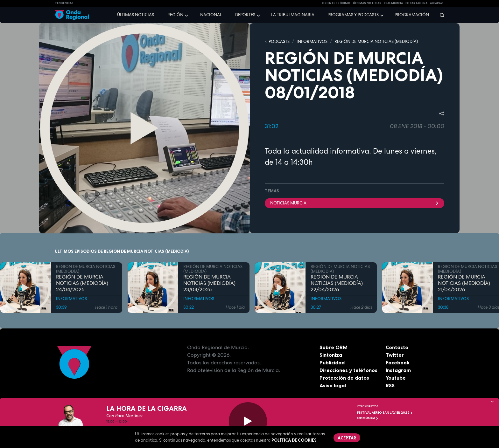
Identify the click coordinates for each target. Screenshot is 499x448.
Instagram (398, 370)
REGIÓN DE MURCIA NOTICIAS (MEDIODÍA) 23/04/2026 (209, 283)
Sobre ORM (334, 347)
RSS (390, 385)
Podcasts (279, 41)
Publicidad (332, 362)
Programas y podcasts (353, 15)
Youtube (396, 378)
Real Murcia (393, 3)
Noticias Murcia (355, 203)
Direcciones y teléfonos (348, 370)
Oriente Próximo (336, 3)
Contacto (397, 347)
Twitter (395, 355)
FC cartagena (416, 3)
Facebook (398, 362)
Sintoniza (331, 355)
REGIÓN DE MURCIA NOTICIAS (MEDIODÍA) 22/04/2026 (337, 283)
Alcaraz (436, 3)
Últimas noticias (136, 15)
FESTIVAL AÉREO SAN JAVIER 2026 (385, 413)
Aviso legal (333, 385)
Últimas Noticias (367, 3)
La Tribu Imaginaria (293, 15)
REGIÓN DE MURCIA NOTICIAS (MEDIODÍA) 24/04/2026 (82, 283)
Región (175, 15)
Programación (412, 15)
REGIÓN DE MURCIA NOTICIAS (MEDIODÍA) (376, 41)
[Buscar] (440, 15)
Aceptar (347, 438)
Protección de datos (344, 378)
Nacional (211, 15)
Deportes (245, 15)
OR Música (368, 418)
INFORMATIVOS (312, 41)
